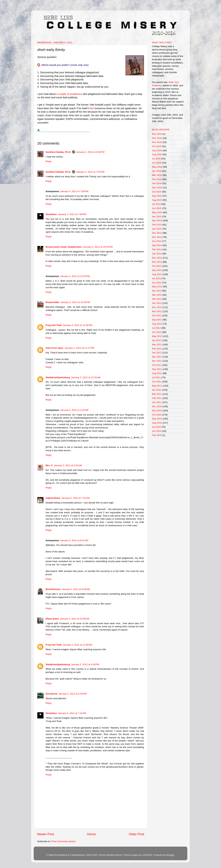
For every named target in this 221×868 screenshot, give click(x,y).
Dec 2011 (157, 357)
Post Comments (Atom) (64, 841)
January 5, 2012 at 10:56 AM (75, 619)
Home (91, 834)
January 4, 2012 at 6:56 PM (90, 152)
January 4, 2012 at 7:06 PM (74, 191)
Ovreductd (51, 694)
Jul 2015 (156, 204)
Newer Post (46, 834)
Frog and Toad (54, 325)
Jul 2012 (156, 328)
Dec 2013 (157, 258)
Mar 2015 (157, 220)
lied (92, 108)
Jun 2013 (157, 283)
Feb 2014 (157, 249)
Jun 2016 (157, 163)
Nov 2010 (157, 411)
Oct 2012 (157, 316)
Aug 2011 (157, 373)
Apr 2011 (157, 390)
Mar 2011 (157, 394)
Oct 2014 (157, 241)
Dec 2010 (157, 406)
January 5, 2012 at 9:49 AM (76, 589)
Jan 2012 (157, 353)
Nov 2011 (157, 361)
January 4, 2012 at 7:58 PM (72, 214)
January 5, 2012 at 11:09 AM (77, 645)
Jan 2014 (157, 254)
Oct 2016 (157, 146)
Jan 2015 (157, 229)
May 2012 (157, 336)
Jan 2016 (157, 183)
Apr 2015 (157, 217)
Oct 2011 (157, 365)
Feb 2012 (157, 349)
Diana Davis (52, 619)
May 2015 (157, 212)
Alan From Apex (54, 348)
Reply (49, 161)
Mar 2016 (157, 175)
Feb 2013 (157, 299)
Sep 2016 (157, 150)
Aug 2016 (157, 154)
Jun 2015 (157, 208)
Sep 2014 (157, 245)
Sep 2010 (157, 419)
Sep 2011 (157, 369)
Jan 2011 (157, 402)
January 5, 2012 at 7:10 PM (72, 713)
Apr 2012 (157, 340)
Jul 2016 (156, 159)
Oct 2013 (157, 266)
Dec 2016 (157, 138)
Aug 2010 (157, 423)
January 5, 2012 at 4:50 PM (85, 664)
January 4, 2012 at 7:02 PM (90, 172)
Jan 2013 (157, 303)
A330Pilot (147, 855)
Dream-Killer (52, 302)
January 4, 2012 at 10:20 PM (75, 276)
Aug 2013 (157, 274)
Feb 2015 (157, 225)
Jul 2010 (156, 427)
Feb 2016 (157, 179)
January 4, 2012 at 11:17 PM (79, 348)
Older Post (136, 834)
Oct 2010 (157, 415)
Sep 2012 (157, 320)
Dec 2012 (157, 307)
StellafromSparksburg (58, 377)
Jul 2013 (156, 278)
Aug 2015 (157, 200)
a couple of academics (69, 94)
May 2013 (157, 287)
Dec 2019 (157, 134)
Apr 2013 (157, 291)
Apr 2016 (157, 171)
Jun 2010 (157, 431)
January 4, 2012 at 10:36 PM (78, 325)
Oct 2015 (157, 192)
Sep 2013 (157, 270)
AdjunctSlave (53, 498)
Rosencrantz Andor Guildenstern (64, 247)
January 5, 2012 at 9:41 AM (74, 540)
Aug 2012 (157, 324)
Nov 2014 (157, 237)
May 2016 (157, 167)
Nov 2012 (157, 311)
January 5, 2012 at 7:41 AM (76, 498)
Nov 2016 (157, 142)
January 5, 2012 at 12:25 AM (86, 377)
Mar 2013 (157, 295)
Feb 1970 (157, 435)
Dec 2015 (157, 188)
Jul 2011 (156, 377)
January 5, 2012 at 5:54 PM (73, 694)
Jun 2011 (157, 382)
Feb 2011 (157, 398)
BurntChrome (53, 589)
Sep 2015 (157, 196)
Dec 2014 (157, 233)
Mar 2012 (157, 344)
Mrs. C (49, 465)
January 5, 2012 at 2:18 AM (74, 410)
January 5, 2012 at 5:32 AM (68, 465)
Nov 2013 (157, 262)
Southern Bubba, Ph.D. (58, 152)
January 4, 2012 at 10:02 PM (98, 247)
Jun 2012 (157, 332)
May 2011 (157, 386)
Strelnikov (51, 214)
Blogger (170, 855)
